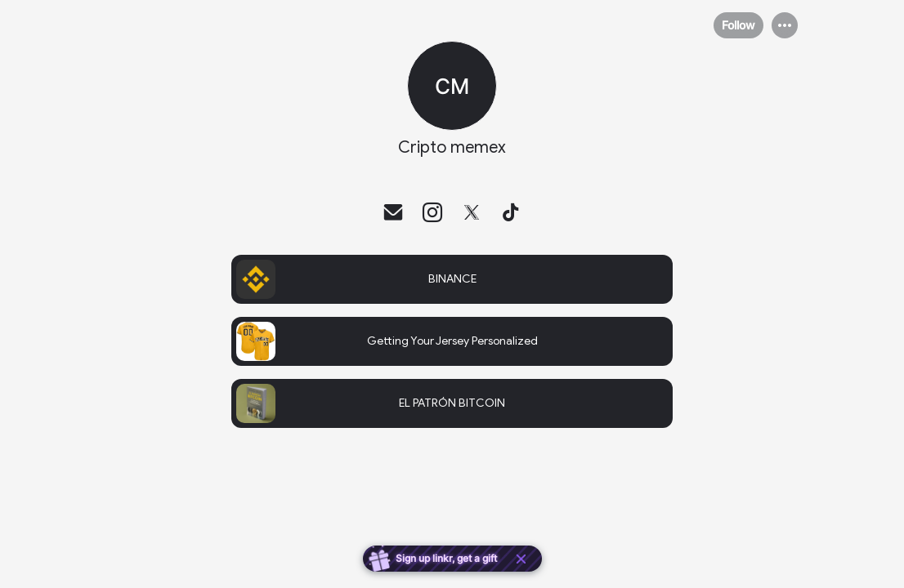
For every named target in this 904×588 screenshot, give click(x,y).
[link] (452, 279)
